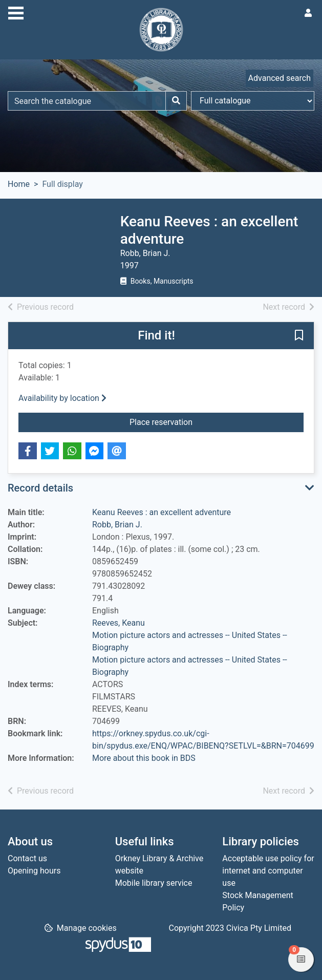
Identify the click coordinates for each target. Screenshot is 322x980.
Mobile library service (154, 883)
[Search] (176, 101)
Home (19, 184)
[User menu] (308, 13)
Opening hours (34, 871)
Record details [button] (40, 488)
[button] (299, 336)
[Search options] (253, 101)
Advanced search (280, 78)
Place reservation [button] (217, 421)
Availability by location (62, 398)
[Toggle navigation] (16, 12)
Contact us (27, 858)
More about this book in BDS (144, 758)
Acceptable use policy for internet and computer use (268, 871)
